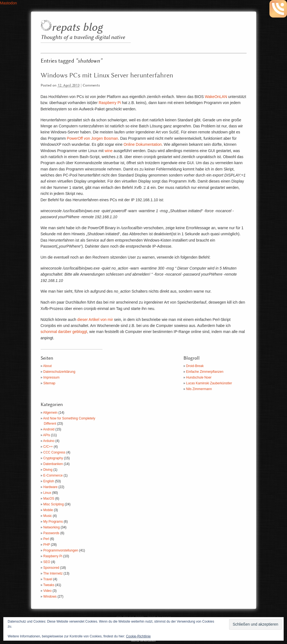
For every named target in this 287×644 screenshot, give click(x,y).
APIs (47, 435)
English (49, 481)
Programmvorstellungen (61, 550)
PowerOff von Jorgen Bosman (92, 138)
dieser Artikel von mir (95, 320)
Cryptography (53, 458)
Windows (50, 597)
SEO (47, 562)
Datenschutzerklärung (59, 372)
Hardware (51, 487)
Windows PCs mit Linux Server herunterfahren (107, 75)
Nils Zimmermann (199, 389)
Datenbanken (53, 464)
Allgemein (50, 413)
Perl (46, 539)
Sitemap (49, 383)
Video (48, 591)
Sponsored (51, 568)
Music (48, 516)
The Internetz (53, 573)
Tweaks (49, 585)
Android (49, 429)
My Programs (53, 522)
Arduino (49, 441)
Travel (48, 579)
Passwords (51, 533)
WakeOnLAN (216, 97)
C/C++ (48, 447)
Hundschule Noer (199, 377)
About (47, 366)
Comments (91, 86)
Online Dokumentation (143, 144)
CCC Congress (55, 452)
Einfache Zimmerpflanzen (205, 372)
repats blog (77, 28)
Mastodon (8, 3)
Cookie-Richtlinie (138, 636)
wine (109, 151)
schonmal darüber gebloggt (64, 332)
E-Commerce (53, 475)
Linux (47, 493)
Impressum (51, 377)
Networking (52, 527)
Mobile (48, 510)
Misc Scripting (54, 504)
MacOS (49, 499)
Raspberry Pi (110, 103)
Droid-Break (195, 366)
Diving (48, 470)
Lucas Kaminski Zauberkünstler (209, 383)
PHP (47, 545)
